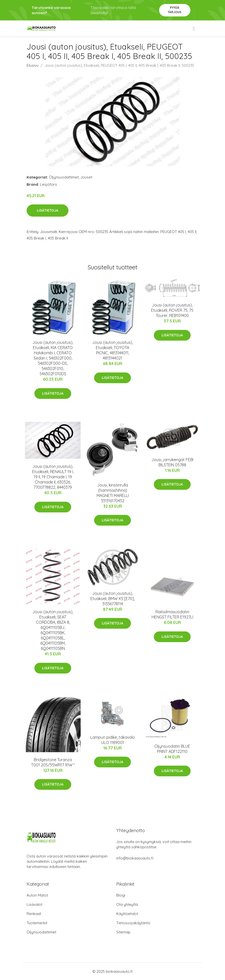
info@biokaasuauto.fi (135, 858)
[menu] (194, 29)
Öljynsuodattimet (64, 177)
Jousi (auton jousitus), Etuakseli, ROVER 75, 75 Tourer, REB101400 (172, 310)
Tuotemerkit (37, 923)
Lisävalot (34, 904)
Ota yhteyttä (127, 904)
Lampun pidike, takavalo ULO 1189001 (113, 740)
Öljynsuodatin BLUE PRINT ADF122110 (172, 749)
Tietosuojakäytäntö (133, 923)
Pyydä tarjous (175, 10)
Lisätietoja (48, 210)
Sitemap (123, 932)
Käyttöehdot (127, 914)
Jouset (86, 177)
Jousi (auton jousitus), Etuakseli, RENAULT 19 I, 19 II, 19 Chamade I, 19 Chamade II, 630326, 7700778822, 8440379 (53, 477)
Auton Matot (37, 895)
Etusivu (33, 65)
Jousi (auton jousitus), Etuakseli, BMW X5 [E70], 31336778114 (112, 599)
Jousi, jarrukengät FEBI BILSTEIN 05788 (172, 462)
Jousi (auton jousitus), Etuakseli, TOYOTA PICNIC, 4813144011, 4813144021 (112, 350)
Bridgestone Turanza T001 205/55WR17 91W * (53, 762)
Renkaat (34, 914)
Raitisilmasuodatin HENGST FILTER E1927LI (172, 614)
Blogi (121, 895)
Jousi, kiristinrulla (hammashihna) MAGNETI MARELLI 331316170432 (113, 493)
